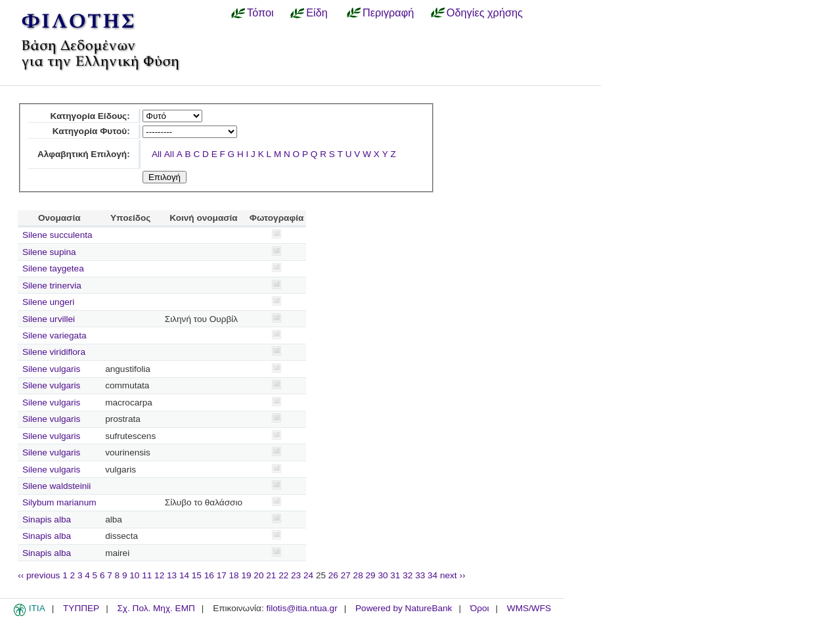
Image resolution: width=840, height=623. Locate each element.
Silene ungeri (48, 302)
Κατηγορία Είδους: (90, 116)
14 (184, 575)
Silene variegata (55, 335)
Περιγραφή (388, 12)
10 (134, 575)
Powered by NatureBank (404, 608)
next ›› (453, 575)
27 (346, 575)
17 (222, 575)
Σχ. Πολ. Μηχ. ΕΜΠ (156, 608)
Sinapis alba (47, 519)
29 (371, 575)
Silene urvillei (49, 319)
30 (383, 575)
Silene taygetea (53, 268)
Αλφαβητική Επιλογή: (84, 154)
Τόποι (260, 12)
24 (308, 575)
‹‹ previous (39, 575)
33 (420, 575)
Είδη (317, 12)
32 (408, 575)
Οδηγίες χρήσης (485, 12)
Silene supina (49, 252)
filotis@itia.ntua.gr (301, 608)
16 (209, 575)
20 (258, 575)
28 (358, 575)
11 (147, 575)
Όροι (480, 608)
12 (159, 575)
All (157, 154)
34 (432, 575)
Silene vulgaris (51, 369)
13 (172, 575)
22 (283, 575)
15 (197, 575)
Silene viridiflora (54, 352)
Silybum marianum (59, 502)
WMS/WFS (529, 608)
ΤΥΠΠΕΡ (81, 608)
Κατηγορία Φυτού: (91, 131)
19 (246, 575)
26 (333, 575)
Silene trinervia (52, 286)
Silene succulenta (57, 235)
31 (395, 575)
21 (271, 575)
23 (296, 575)
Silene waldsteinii (56, 486)
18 (234, 575)
